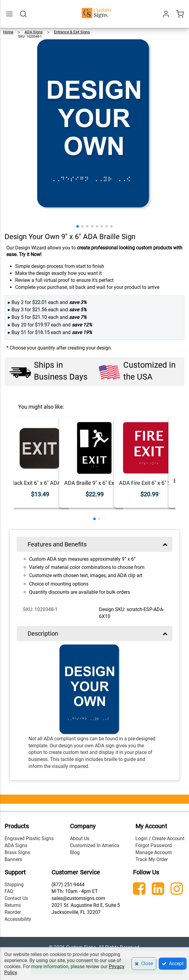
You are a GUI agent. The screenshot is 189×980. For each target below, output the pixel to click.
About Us (80, 838)
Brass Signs (17, 852)
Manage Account (154, 852)
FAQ (9, 891)
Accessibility (18, 919)
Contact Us (16, 898)
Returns (13, 905)
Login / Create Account (160, 838)
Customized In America (95, 845)
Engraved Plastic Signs (29, 838)
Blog (75, 852)
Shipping (14, 885)
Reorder (13, 912)
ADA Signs (16, 845)
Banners (13, 859)
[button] (78, 226)
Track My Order (152, 859)
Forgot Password (154, 845)
